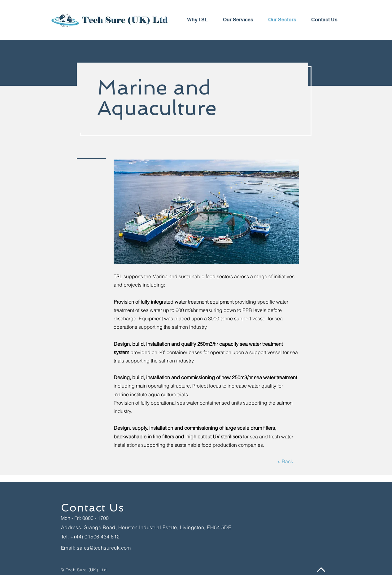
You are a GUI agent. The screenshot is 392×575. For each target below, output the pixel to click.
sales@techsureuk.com (104, 548)
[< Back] (285, 462)
